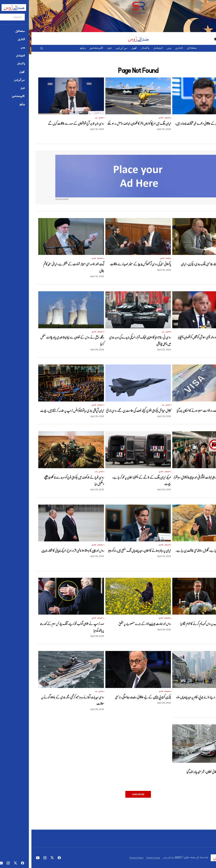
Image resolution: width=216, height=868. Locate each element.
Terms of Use (122, 858)
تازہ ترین (203, 118)
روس (199, 118)
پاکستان (136, 259)
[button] (10, 48)
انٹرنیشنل (136, 118)
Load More (107, 794)
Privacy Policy (105, 858)
